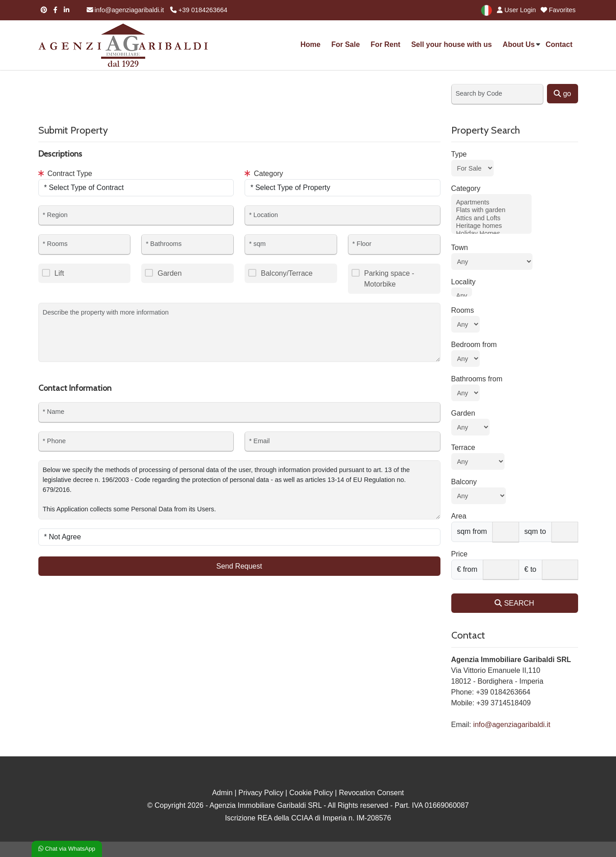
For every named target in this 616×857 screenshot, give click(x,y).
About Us (519, 44)
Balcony (464, 482)
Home (310, 44)
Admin (222, 793)
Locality (463, 282)
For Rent (385, 44)
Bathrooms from (477, 379)
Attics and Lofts (491, 218)
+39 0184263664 (199, 10)
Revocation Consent (371, 793)
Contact (559, 44)
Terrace (463, 447)
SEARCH (514, 603)
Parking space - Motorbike (389, 279)
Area (459, 516)
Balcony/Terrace (287, 273)
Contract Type (65, 174)
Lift (59, 273)
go (562, 94)
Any (462, 296)
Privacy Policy (261, 793)
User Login (515, 10)
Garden (169, 273)
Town (460, 248)
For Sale (345, 44)
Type (459, 154)
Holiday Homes (491, 234)
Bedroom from (474, 345)
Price (459, 554)
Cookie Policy (311, 793)
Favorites (558, 10)
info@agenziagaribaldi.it (125, 10)
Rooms (463, 310)
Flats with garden (491, 210)
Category (264, 174)
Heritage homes (491, 226)
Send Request (239, 566)
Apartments (491, 202)
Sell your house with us (452, 44)
